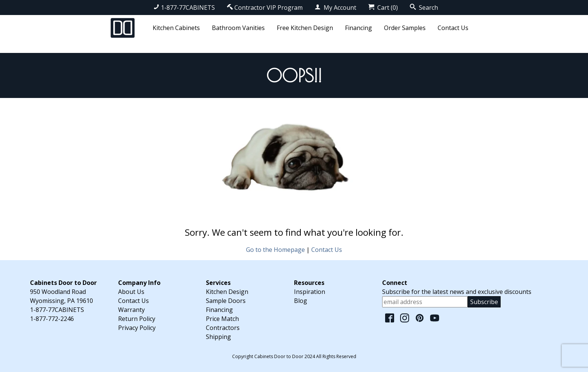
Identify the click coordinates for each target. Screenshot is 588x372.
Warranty (131, 310)
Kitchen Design (227, 292)
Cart (383, 8)
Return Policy (137, 319)
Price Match (222, 319)
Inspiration (310, 292)
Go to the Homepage (275, 250)
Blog (301, 301)
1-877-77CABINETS (184, 8)
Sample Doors (226, 301)
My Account (335, 8)
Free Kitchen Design (305, 28)
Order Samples (405, 28)
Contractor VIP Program (265, 8)
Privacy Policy (137, 328)
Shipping (218, 337)
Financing (358, 28)
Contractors (223, 328)
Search (424, 8)
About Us (131, 292)
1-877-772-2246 (52, 319)
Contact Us (453, 28)
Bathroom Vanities (238, 28)
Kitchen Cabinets (176, 28)
